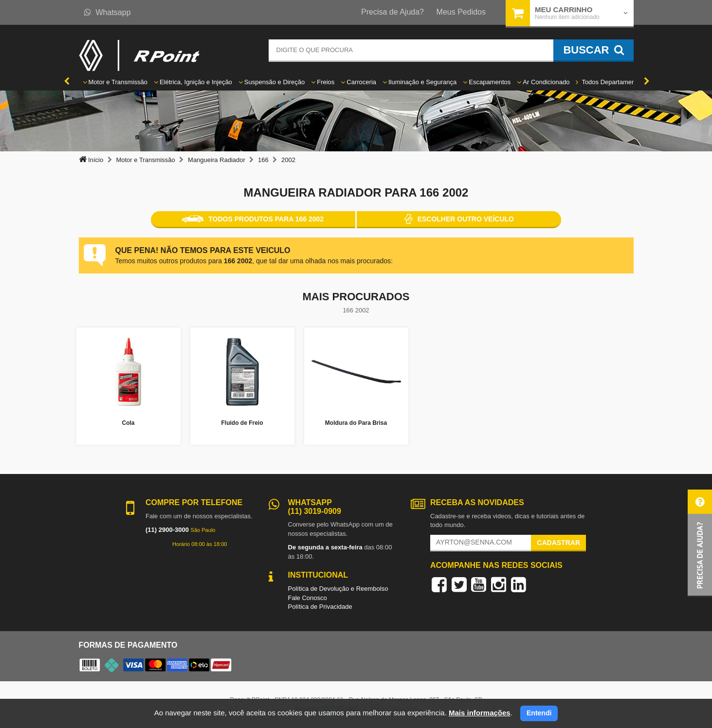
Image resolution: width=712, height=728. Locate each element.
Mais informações (480, 713)
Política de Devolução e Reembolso (338, 589)
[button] (700, 543)
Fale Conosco (308, 598)
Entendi (539, 713)
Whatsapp (108, 12)
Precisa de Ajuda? (393, 12)
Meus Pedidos (461, 12)
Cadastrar (558, 543)
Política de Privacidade (320, 607)
